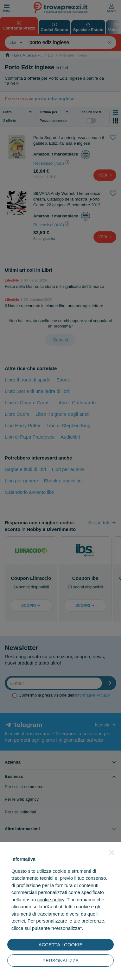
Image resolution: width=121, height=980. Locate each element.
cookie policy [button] (51, 900)
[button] (112, 852)
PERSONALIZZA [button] (60, 960)
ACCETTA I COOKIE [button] (61, 945)
